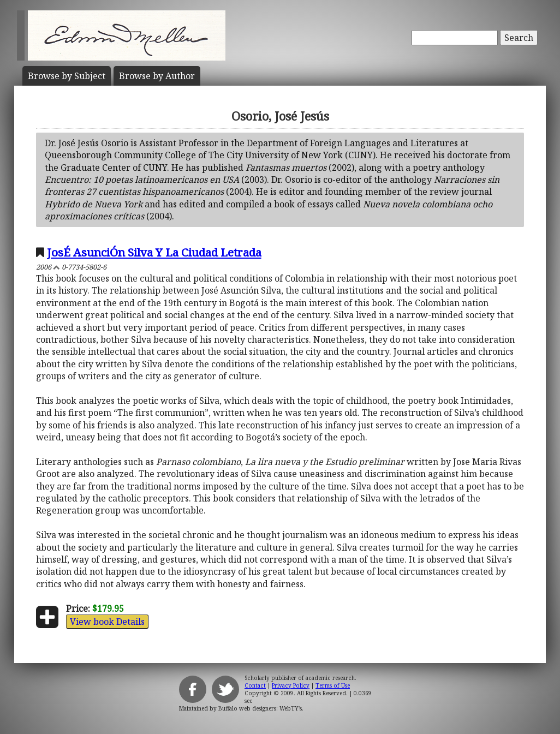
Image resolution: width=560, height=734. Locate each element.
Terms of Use (333, 685)
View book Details (107, 622)
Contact (255, 685)
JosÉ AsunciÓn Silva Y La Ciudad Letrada (154, 252)
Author (157, 76)
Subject (67, 76)
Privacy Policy (291, 685)
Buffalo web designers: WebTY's (260, 708)
